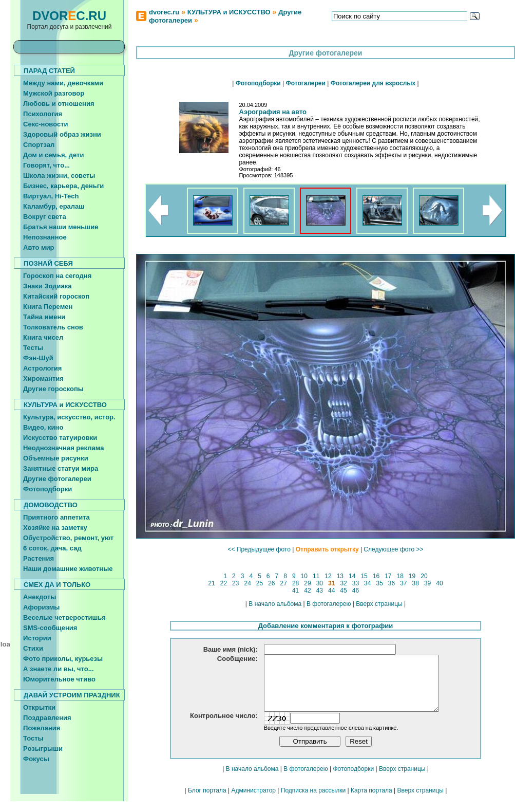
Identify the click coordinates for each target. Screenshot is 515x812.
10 (304, 576)
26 (272, 583)
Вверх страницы (379, 604)
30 (319, 583)
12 (328, 576)
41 (296, 590)
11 (316, 576)
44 (332, 590)
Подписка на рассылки (313, 801)
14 (352, 576)
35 (379, 583)
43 (319, 590)
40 (440, 583)
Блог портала (207, 801)
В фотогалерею (329, 604)
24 (247, 583)
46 (355, 590)
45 (344, 590)
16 (376, 576)
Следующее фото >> (393, 549)
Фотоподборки (353, 780)
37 (404, 583)
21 (212, 583)
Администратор (253, 801)
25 (260, 583)
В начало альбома (275, 604)
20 (424, 576)
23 (236, 583)
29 (308, 583)
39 (428, 583)
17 (388, 576)
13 (340, 576)
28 (296, 583)
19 (412, 576)
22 (223, 583)
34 (368, 583)
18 (400, 576)
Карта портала (371, 801)
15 (364, 576)
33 (355, 583)
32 (344, 583)
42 (308, 590)
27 (283, 583)
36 (391, 583)
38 (415, 583)
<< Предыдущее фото (259, 549)
